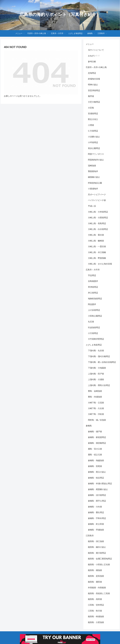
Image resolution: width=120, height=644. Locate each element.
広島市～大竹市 (93, 270)
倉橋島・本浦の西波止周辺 (100, 484)
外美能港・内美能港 (97, 588)
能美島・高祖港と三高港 (99, 593)
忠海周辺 (92, 73)
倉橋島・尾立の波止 (97, 472)
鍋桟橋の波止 (94, 177)
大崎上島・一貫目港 (97, 247)
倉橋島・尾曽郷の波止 (98, 489)
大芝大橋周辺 (94, 102)
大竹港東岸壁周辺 (96, 339)
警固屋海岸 (93, 171)
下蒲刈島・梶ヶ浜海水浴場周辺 (102, 362)
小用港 (91, 125)
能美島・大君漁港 (96, 622)
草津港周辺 (93, 287)
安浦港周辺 (93, 114)
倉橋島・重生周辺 (96, 512)
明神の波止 (93, 85)
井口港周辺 (93, 293)
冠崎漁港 (92, 166)
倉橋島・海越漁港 (96, 460)
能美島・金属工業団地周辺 (100, 559)
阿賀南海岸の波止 (96, 160)
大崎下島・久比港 (96, 408)
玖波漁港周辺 (94, 328)
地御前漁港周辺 (95, 299)
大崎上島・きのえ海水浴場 (100, 264)
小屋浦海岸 (93, 189)
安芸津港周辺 (94, 90)
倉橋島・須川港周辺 (97, 495)
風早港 (91, 96)
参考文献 (92, 62)
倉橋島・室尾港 (95, 466)
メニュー (90, 44)
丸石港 (91, 322)
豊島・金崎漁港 (95, 391)
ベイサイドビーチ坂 (97, 200)
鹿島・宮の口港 (95, 449)
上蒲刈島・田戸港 (96, 374)
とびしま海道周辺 (94, 345)
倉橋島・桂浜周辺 (96, 478)
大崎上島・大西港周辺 (98, 218)
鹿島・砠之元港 (95, 455)
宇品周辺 (92, 275)
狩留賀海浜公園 (95, 183)
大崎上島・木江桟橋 (97, 252)
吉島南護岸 (93, 281)
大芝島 (91, 108)
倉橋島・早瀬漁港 (96, 530)
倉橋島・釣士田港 (96, 524)
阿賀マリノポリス (96, 154)
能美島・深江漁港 (96, 541)
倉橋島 (89, 426)
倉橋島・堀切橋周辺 (97, 443)
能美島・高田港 (95, 599)
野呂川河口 (93, 119)
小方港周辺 (93, 333)
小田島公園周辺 (95, 316)
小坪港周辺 (93, 142)
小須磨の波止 (94, 137)
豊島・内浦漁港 (95, 397)
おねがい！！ (94, 56)
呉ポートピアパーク (97, 195)
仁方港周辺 (93, 131)
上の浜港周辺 (94, 310)
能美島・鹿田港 (95, 582)
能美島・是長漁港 (96, 576)
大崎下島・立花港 (96, 403)
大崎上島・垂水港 (96, 235)
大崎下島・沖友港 (96, 414)
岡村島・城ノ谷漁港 (97, 420)
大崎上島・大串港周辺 (98, 212)
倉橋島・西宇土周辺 (97, 501)
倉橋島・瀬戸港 (95, 432)
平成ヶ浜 (92, 206)
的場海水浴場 (94, 79)
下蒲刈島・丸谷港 (96, 351)
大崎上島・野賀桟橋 (97, 258)
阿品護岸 (92, 304)
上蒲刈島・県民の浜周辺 (99, 385)
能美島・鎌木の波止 (97, 547)
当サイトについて (96, 50)
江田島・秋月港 (95, 611)
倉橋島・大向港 (95, 507)
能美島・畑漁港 (95, 570)
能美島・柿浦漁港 (96, 617)
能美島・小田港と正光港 (99, 565)
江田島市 (90, 536)
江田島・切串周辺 (96, 605)
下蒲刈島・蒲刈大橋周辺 (99, 356)
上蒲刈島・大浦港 (96, 379)
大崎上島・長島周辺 (97, 223)
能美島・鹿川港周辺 (97, 553)
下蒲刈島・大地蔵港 (97, 368)
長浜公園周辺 (94, 148)
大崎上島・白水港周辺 (98, 229)
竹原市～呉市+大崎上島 (96, 67)
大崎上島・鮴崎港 (96, 241)
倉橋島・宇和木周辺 (97, 518)
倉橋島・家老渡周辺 (97, 437)
